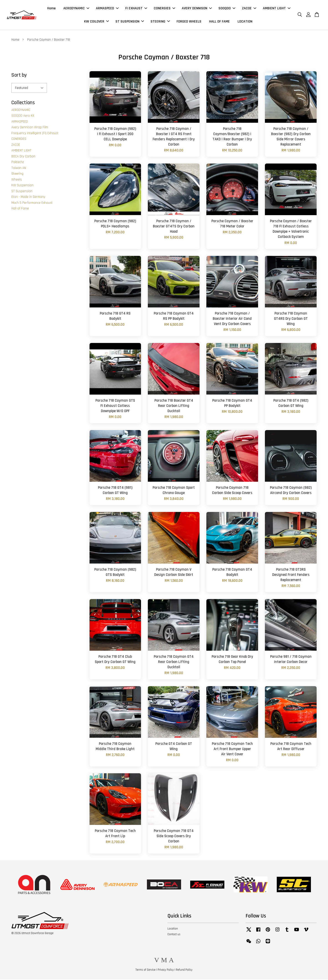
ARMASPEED (107, 9)
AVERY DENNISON (197, 9)
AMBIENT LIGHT (277, 9)
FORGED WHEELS (189, 22)
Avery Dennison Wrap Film (30, 128)
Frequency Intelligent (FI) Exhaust (35, 134)
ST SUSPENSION (130, 22)
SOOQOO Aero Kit (23, 116)
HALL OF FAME (219, 22)
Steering (17, 174)
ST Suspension (22, 192)
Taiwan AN (19, 169)
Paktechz (18, 163)
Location (173, 929)
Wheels (17, 180)
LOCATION (245, 22)
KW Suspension (22, 186)
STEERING (160, 22)
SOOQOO (227, 9)
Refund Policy (184, 970)
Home (51, 9)
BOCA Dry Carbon (23, 157)
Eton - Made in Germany (28, 198)
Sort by (19, 76)
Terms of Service (146, 970)
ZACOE (249, 9)
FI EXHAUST (136, 9)
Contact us (174, 935)
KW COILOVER (96, 22)
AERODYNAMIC (76, 9)
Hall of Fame (20, 209)
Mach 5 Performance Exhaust (32, 203)
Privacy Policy (166, 970)
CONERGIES (164, 9)
